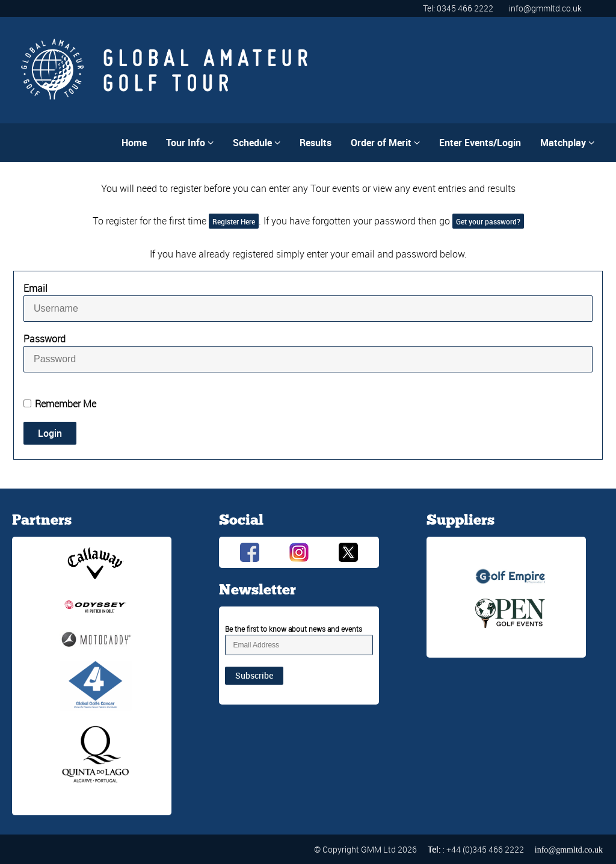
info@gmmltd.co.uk (545, 8)
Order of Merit (385, 143)
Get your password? (488, 221)
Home (134, 143)
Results (316, 143)
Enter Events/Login (480, 143)
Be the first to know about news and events (294, 629)
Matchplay (567, 143)
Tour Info (190, 143)
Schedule (257, 143)
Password (45, 339)
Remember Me (66, 404)
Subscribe (254, 675)
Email (35, 288)
